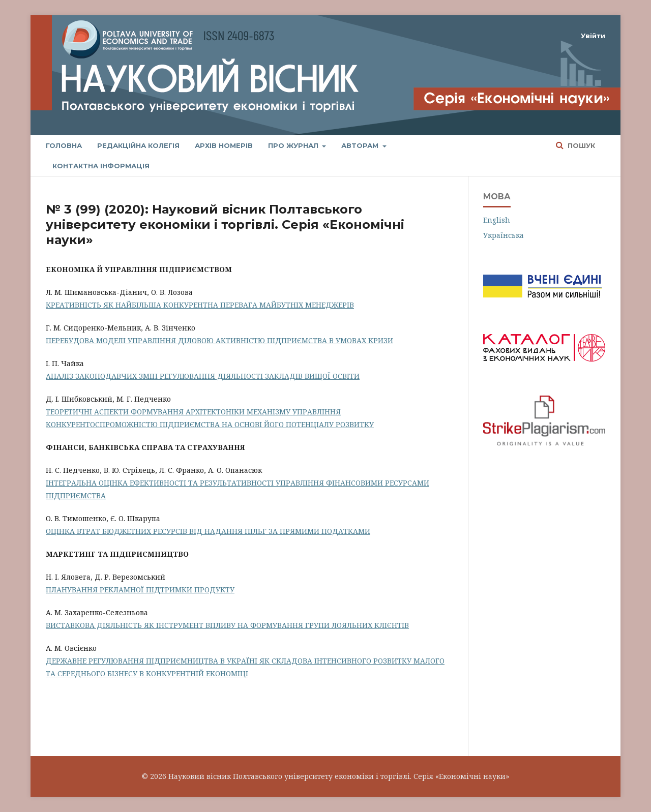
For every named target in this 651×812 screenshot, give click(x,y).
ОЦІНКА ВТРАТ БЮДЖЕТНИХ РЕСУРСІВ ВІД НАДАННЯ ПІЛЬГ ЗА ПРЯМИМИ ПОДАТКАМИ (208, 531)
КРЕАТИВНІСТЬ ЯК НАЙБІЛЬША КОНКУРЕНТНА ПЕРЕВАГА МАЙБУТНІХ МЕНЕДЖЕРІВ (200, 305)
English (497, 220)
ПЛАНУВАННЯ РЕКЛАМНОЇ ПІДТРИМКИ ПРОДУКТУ (140, 590)
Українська (504, 235)
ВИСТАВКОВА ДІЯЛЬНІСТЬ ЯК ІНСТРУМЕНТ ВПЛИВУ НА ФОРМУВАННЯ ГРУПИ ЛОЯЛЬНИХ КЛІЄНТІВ (227, 625)
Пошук (580, 145)
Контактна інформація (101, 166)
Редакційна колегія (138, 145)
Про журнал (294, 145)
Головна (64, 145)
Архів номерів (224, 145)
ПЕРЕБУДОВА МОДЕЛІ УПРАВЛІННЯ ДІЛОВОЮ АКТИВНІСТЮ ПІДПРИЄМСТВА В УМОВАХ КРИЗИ (219, 340)
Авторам (361, 145)
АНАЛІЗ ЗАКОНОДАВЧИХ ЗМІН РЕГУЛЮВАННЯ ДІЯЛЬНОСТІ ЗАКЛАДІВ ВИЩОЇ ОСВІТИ (203, 376)
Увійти (593, 36)
